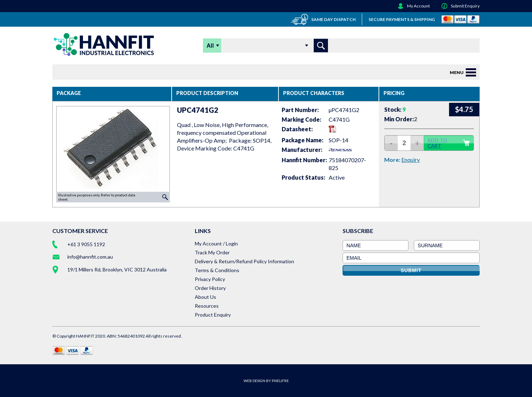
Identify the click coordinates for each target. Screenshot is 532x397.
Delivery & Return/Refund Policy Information (244, 261)
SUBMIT (411, 270)
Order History (210, 288)
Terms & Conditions (217, 270)
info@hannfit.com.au (90, 257)
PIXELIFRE (280, 381)
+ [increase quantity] (417, 143)
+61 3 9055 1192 (86, 244)
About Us (205, 297)
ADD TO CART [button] (449, 143)
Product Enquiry (213, 315)
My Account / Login (216, 244)
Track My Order (212, 252)
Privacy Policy (210, 279)
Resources (207, 306)
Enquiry (411, 160)
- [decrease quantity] (391, 143)
